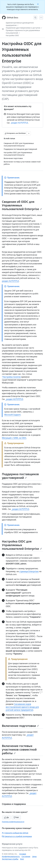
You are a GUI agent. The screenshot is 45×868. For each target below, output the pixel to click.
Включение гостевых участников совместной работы (19, 749)
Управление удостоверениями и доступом (23, 28)
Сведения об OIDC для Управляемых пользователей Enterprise (22, 205)
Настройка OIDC (12, 35)
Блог (22, 859)
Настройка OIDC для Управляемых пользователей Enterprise (22, 545)
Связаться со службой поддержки (17, 836)
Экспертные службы (10, 859)
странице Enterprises (29, 571)
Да (6, 817)
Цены (34, 856)
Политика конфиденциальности (13, 822)
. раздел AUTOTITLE (19, 123)
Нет (16, 817)
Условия (23, 854)
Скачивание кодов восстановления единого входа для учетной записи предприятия (22, 707)
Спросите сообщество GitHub (15, 833)
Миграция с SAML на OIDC (14, 438)
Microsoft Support (12, 415)
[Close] (38, 4)
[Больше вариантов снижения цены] (29, 133)
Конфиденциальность (11, 856)
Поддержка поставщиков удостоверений (20, 476)
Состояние (26, 856)
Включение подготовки (20, 726)
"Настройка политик (11, 377)
